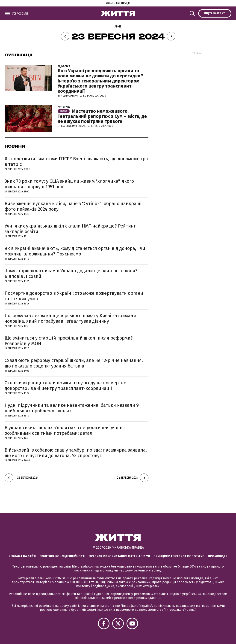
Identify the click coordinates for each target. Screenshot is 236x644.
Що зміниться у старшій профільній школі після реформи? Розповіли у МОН (69, 341)
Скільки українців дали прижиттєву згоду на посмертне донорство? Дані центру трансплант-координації (65, 386)
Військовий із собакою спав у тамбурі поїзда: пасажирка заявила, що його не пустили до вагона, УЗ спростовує (76, 453)
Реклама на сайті (22, 556)
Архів (118, 27)
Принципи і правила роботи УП (179, 556)
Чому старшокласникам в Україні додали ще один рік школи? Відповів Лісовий (71, 273)
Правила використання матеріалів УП (119, 556)
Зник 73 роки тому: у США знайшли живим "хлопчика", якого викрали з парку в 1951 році (69, 184)
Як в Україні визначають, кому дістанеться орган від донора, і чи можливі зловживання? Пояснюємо (75, 251)
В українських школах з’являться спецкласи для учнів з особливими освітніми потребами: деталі (65, 430)
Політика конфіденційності (62, 556)
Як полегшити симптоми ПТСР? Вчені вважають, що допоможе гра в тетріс (76, 161)
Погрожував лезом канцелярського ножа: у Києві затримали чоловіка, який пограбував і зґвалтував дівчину (70, 318)
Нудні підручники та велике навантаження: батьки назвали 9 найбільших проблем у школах (72, 408)
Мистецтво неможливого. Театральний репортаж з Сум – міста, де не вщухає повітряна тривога (102, 116)
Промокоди (218, 556)
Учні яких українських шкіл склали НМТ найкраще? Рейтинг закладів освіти (70, 229)
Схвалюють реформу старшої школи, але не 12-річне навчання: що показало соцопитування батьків (74, 363)
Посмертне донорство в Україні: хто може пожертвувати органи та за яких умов (74, 296)
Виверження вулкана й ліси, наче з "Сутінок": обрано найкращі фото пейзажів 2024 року (73, 206)
